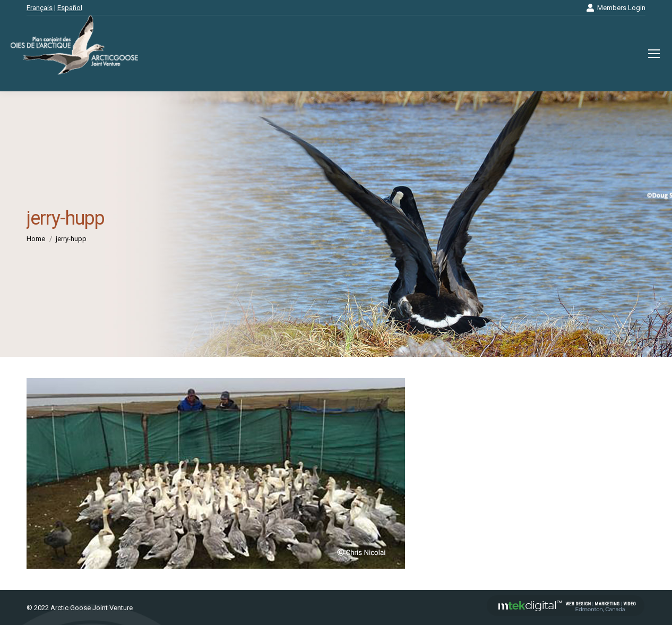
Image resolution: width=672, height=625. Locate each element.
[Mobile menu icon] (654, 54)
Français (40, 8)
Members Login (616, 8)
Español (70, 8)
